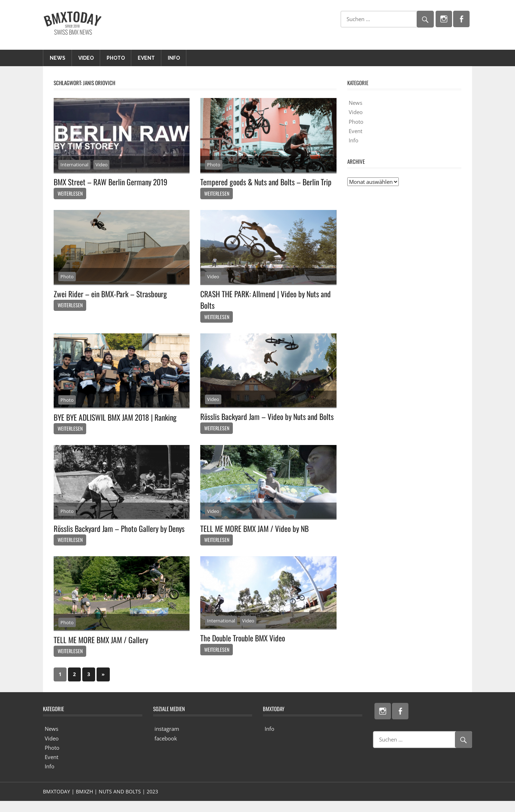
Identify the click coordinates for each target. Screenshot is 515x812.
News (58, 58)
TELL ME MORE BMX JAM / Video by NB (256, 539)
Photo (116, 58)
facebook (166, 749)
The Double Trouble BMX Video (244, 649)
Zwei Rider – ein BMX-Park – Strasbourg (111, 294)
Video (86, 58)
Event (146, 58)
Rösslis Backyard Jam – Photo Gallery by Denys (121, 539)
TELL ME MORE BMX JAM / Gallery (102, 650)
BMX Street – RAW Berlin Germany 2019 (112, 182)
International (74, 165)
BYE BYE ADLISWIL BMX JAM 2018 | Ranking (117, 417)
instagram (167, 740)
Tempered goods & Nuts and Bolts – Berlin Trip (267, 182)
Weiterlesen (70, 193)
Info (174, 58)
